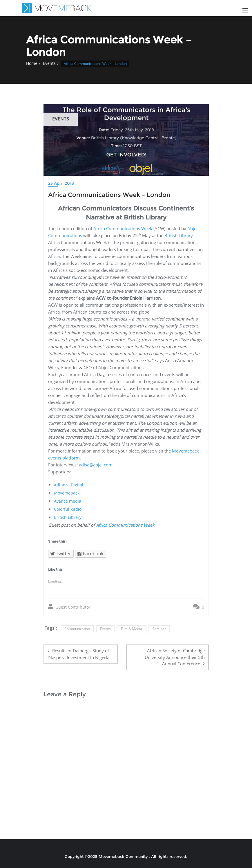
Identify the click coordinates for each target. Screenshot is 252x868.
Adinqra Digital (69, 485)
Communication (77, 629)
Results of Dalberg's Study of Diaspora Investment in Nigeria (78, 654)
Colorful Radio (68, 509)
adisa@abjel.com (96, 465)
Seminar (159, 629)
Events (49, 63)
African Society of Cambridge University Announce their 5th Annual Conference (175, 657)
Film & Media (132, 629)
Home (32, 63)
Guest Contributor (69, 607)
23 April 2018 (61, 183)
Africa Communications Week (123, 228)
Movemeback (67, 493)
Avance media (68, 501)
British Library (178, 235)
